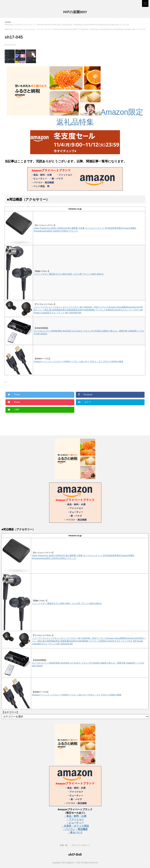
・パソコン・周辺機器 (75, 829)
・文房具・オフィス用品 (75, 826)
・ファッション (75, 819)
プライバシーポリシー (81, 845)
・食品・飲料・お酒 (75, 816)
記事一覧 (64, 845)
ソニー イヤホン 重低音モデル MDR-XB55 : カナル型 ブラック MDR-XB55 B (69, 274)
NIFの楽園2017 (75, 12)
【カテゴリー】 (10, 712)
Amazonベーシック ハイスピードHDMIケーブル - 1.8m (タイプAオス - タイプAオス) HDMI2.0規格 (79, 361)
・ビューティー (75, 823)
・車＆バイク (75, 833)
